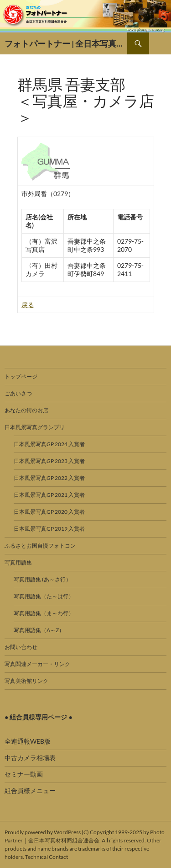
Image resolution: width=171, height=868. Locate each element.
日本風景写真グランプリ (35, 427)
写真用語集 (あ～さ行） (42, 579)
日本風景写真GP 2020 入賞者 (49, 512)
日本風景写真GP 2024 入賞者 (49, 444)
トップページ (21, 376)
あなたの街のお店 (26, 410)
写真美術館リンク (26, 681)
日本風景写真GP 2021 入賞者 (49, 495)
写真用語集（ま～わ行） (44, 613)
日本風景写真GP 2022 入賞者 (49, 478)
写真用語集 (18, 562)
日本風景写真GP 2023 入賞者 (49, 461)
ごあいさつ (18, 393)
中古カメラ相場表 (30, 758)
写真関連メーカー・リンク (37, 664)
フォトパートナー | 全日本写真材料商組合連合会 (66, 43)
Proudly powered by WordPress (43, 832)
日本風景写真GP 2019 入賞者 (49, 529)
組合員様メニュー (30, 791)
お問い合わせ (21, 647)
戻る (28, 305)
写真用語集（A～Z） (39, 630)
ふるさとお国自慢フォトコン (40, 546)
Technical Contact (47, 857)
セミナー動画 (24, 774)
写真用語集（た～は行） (44, 596)
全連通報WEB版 (28, 741)
